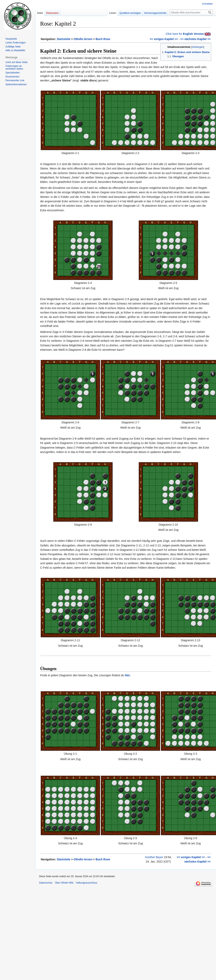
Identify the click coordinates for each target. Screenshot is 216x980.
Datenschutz (46, 883)
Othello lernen (83, 39)
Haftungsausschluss (87, 883)
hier (127, 675)
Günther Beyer (154, 857)
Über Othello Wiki (64, 883)
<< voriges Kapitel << (164, 39)
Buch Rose (103, 39)
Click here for (185, 34)
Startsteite (63, 39)
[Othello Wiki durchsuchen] (191, 12)
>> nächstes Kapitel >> (195, 39)
